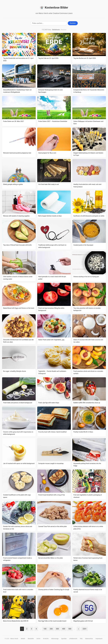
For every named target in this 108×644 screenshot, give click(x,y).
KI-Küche (46, 639)
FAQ (81, 639)
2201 (85, 629)
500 (70, 629)
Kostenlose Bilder (54, 8)
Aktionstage (55, 639)
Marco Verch (14, 639)
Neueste (64, 30)
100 (45, 629)
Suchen (73, 23)
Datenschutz (89, 639)
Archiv (38, 639)
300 (57, 629)
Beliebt (23, 639)
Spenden (64, 639)
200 (51, 629)
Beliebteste (56, 30)
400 (64, 629)
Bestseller (31, 639)
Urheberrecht (73, 639)
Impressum (99, 639)
